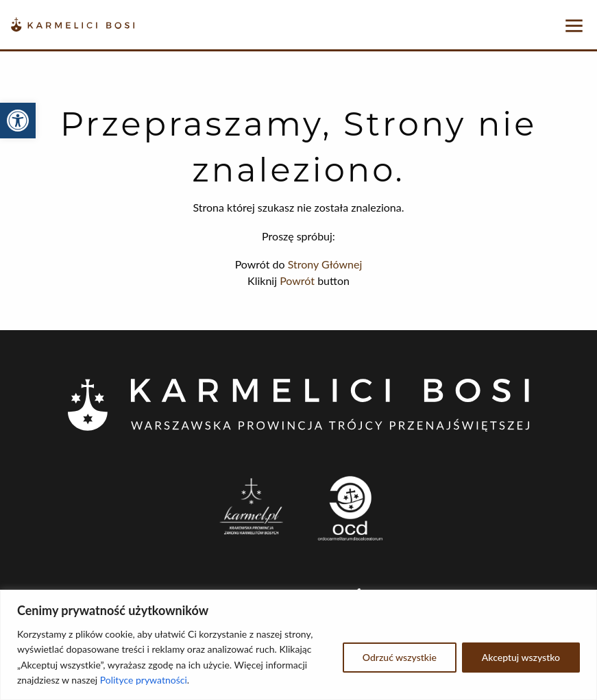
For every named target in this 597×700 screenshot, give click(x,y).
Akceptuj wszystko (521, 657)
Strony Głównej (325, 264)
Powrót (297, 280)
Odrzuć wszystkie (400, 657)
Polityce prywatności (144, 680)
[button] (18, 121)
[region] (298, 645)
